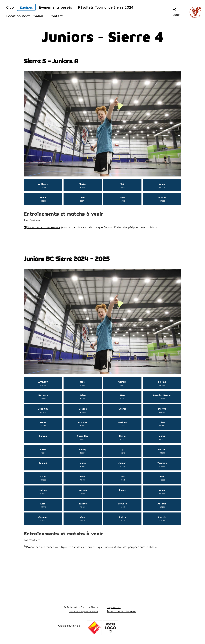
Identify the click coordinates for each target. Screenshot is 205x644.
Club (10, 7)
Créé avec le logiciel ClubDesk (83, 612)
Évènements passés (56, 7)
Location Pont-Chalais (25, 16)
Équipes (26, 7)
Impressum (114, 608)
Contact (56, 16)
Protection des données (121, 612)
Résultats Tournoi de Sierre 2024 (106, 7)
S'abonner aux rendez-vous (44, 228)
